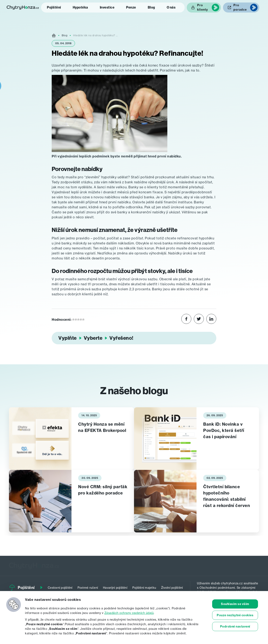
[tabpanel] (71, 439)
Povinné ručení (88, 588)
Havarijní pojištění (115, 588)
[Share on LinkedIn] (211, 319)
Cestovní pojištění (60, 588)
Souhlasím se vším (235, 604)
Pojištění (54, 7)
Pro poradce (240, 7)
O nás (171, 7)
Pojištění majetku (144, 588)
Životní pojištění (172, 588)
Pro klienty (203, 7)
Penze (131, 7)
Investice (107, 7)
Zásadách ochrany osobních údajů (129, 613)
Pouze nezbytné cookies (235, 615)
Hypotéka (80, 7)
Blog (151, 7)
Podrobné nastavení (235, 626)
